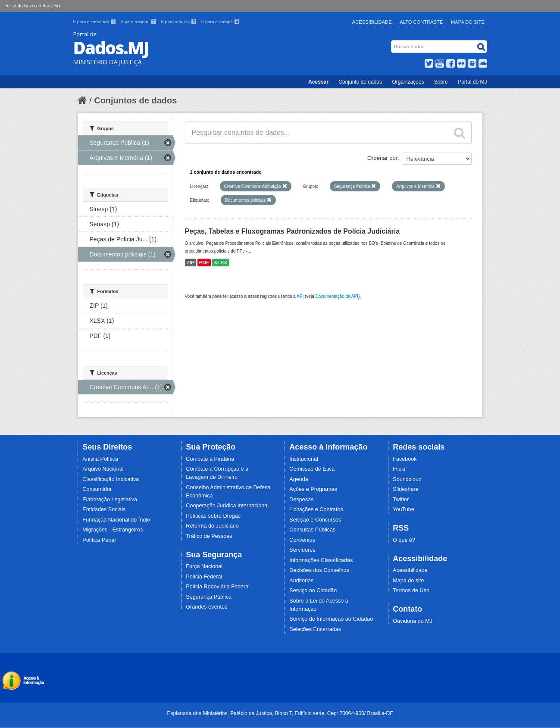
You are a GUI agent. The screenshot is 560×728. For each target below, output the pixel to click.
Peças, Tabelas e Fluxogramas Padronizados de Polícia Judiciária (293, 231)
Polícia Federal (204, 577)
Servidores (302, 550)
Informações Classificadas (321, 560)
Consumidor (97, 489)
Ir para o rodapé (221, 22)
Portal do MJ (472, 82)
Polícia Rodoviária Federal (218, 587)
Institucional (304, 459)
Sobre (441, 82)
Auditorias (301, 581)
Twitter (401, 500)
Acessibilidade (372, 22)
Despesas (301, 500)
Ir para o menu (139, 22)
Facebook (405, 459)
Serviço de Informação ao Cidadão (331, 619)
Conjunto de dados (360, 82)
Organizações (408, 82)
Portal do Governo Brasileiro (33, 6)
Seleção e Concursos (315, 520)
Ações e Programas (313, 489)
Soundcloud (407, 479)
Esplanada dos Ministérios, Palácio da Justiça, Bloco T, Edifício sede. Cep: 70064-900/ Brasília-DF (280, 713)
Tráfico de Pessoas (209, 536)
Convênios (302, 540)
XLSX (221, 262)
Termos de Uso (411, 591)
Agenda (299, 479)
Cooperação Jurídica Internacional (227, 506)
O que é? (404, 540)
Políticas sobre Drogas (213, 516)
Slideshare (406, 489)
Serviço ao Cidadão (313, 591)
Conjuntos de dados (135, 100)
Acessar (318, 82)
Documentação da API (337, 296)
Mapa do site (408, 581)
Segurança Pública (209, 597)
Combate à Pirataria (210, 459)
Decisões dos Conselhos (319, 570)
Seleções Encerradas (315, 629)
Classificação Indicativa (111, 479)
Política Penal (99, 540)
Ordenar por (382, 158)
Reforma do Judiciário (212, 526)
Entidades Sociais (104, 509)
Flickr (399, 469)
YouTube (404, 509)
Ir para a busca (179, 22)
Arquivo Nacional (103, 469)
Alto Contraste (421, 22)
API (300, 296)
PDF (204, 262)
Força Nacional (204, 566)
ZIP (191, 262)
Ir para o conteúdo (95, 22)
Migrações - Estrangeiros (113, 530)
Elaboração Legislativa (110, 500)
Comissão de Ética (312, 469)
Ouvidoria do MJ (413, 621)
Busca (392, 42)
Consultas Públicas (312, 530)
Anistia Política (100, 459)
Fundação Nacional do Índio (116, 520)
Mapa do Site (468, 22)
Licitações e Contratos (316, 509)
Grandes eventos (206, 607)
